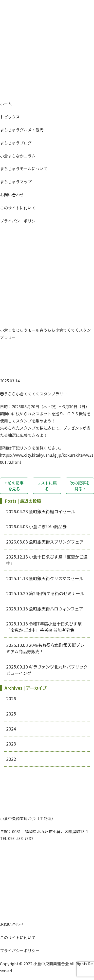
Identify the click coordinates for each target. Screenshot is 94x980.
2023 (11, 744)
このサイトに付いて (18, 208)
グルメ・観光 (22, 130)
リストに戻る (47, 486)
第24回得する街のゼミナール (45, 593)
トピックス (10, 117)
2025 (11, 714)
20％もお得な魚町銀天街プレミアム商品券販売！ (45, 648)
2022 (11, 759)
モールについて (24, 169)
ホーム (6, 104)
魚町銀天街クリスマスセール (45, 578)
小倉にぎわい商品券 (36, 526)
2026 (11, 698)
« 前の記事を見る (14, 486)
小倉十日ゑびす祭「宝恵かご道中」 (47, 560)
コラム (18, 156)
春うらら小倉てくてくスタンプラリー (34, 394)
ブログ (16, 143)
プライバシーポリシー (20, 221)
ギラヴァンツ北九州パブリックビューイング (47, 670)
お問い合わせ (12, 195)
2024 (11, 729)
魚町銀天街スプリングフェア (45, 542)
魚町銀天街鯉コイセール (41, 511)
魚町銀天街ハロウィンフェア (45, 609)
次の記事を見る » (80, 486)
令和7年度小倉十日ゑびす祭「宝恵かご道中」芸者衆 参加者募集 (44, 627)
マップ (16, 182)
